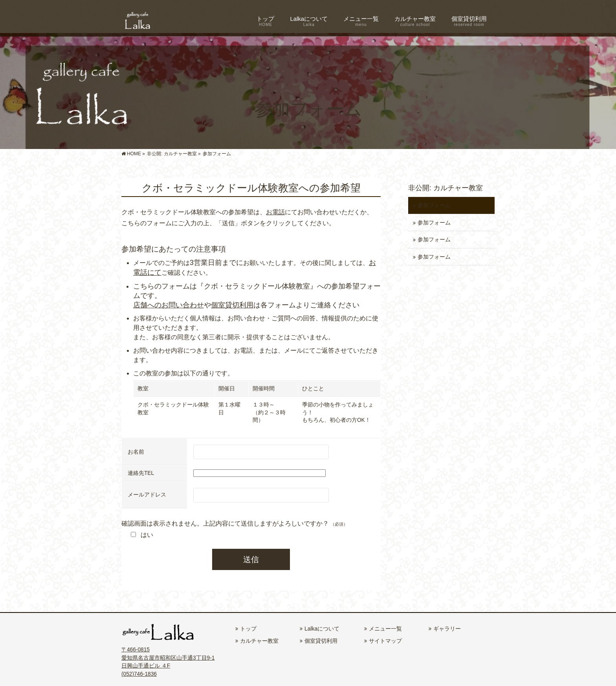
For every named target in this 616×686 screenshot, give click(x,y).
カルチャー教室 (259, 641)
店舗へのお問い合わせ (169, 305)
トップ (248, 629)
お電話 (275, 212)
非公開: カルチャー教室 (445, 188)
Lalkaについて (322, 629)
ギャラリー (447, 629)
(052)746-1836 (139, 674)
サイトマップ (385, 641)
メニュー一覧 (385, 629)
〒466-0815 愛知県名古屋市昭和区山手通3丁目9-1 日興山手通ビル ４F (168, 658)
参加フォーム (434, 205)
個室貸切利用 (232, 305)
